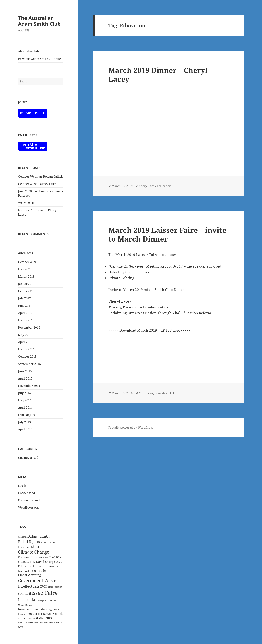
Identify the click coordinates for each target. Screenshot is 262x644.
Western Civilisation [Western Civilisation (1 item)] (44, 623)
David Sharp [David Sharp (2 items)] (45, 562)
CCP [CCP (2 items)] (59, 542)
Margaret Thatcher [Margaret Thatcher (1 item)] (47, 600)
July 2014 (24, 393)
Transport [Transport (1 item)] (23, 618)
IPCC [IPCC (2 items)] (43, 586)
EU (172, 393)
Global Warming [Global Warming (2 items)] (29, 575)
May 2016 (25, 335)
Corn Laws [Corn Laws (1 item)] (43, 558)
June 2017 (25, 306)
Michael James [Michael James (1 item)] (25, 605)
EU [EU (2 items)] (35, 566)
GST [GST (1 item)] (59, 581)
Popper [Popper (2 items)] (32, 614)
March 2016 (26, 349)
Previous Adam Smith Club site (40, 59)
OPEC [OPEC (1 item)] (57, 609)
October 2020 (27, 262)
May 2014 (25, 400)
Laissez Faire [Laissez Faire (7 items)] (42, 593)
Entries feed (27, 493)
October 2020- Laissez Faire (37, 184)
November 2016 (29, 327)
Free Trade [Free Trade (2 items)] (38, 571)
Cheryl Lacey (147, 186)
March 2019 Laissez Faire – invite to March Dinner (167, 234)
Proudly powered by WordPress (131, 428)
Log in (22, 486)
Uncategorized (28, 458)
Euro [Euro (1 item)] (40, 567)
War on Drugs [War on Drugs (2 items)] (42, 618)
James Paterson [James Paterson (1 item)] (55, 587)
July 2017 (24, 298)
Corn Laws (146, 393)
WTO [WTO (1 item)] (21, 627)
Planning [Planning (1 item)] (22, 614)
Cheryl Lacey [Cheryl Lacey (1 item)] (24, 547)
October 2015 (27, 357)
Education (164, 186)
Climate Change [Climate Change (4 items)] (34, 552)
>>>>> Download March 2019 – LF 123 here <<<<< (150, 330)
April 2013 (25, 429)
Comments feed (29, 500)
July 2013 (24, 422)
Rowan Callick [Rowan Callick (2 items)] (53, 614)
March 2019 (26, 276)
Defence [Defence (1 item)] (58, 562)
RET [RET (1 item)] (40, 614)
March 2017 (26, 320)
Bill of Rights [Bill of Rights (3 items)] (29, 542)
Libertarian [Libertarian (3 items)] (28, 600)
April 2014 (25, 408)
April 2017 (25, 313)
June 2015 (25, 371)
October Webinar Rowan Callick (40, 177)
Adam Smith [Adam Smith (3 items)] (39, 536)
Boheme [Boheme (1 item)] (44, 542)
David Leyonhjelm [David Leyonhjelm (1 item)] (27, 562)
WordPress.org (28, 507)
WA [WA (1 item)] (30, 618)
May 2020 (25, 269)
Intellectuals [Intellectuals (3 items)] (29, 586)
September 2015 (29, 364)
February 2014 (28, 415)
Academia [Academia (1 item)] (23, 537)
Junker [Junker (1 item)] (21, 594)
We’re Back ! (27, 203)
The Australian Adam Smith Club (39, 21)
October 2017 (27, 291)
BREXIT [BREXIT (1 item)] (52, 542)
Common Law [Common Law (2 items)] (28, 557)
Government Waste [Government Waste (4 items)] (37, 580)
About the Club (28, 51)
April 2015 (25, 378)
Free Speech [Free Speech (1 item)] (24, 571)
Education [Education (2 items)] (25, 566)
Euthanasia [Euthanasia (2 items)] (50, 566)
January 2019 (27, 284)
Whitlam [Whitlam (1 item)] (58, 623)
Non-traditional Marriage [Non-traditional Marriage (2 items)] (36, 609)
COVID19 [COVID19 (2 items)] (55, 557)
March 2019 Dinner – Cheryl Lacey (158, 75)
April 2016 (25, 342)
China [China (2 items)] (35, 547)
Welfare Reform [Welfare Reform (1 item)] (26, 623)
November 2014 (29, 386)
